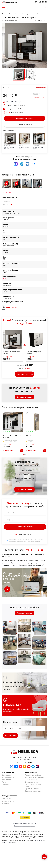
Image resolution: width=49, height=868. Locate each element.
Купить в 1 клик (25, 125)
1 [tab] (23, 454)
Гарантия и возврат (32, 789)
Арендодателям (8, 801)
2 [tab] (24, 454)
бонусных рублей (15, 113)
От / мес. (12, 101)
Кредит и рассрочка (33, 784)
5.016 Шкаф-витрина (33, 436)
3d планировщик (31, 780)
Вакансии (5, 803)
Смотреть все (6, 192)
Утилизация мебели (33, 775)
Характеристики (9, 198)
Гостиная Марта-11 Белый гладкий (12, 437)
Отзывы (7, 205)
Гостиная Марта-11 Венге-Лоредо (12, 353)
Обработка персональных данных (25, 824)
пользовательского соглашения (32, 540)
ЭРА (4, 279)
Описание (6, 201)
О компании (7, 775)
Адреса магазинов (25, 613)
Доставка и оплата (32, 782)
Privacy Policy (38, 841)
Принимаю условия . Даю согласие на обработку (26, 540)
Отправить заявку (24, 397)
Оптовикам (6, 799)
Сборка (28, 786)
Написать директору (33, 791)
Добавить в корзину (24, 118)
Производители (8, 777)
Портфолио (6, 780)
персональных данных (35, 541)
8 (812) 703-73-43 (25, 762)
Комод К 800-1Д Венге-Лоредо (34, 353)
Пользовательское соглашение (24, 826)
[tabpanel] (13, 432)
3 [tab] (26, 454)
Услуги (4, 782)
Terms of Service (7, 842)
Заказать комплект (24, 374)
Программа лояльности (34, 777)
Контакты (5, 784)
